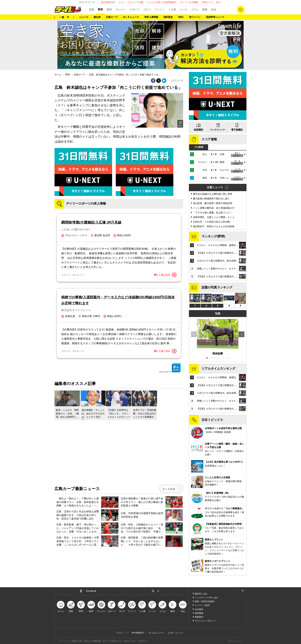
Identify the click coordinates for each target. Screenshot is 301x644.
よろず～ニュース (175, 633)
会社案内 (199, 609)
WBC (181, 17)
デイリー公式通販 (189, 2)
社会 (214, 9)
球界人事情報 (151, 17)
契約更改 (168, 17)
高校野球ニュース (215, 17)
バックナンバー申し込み (206, 598)
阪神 (109, 9)
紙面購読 (198, 130)
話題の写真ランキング (217, 287)
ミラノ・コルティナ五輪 (131, 2)
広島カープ (207, 2)
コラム (195, 9)
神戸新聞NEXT (138, 633)
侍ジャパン (195, 17)
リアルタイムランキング (218, 369)
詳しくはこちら (165, 275)
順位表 (97, 17)
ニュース (84, 17)
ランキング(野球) (213, 236)
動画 (205, 9)
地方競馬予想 (108, 2)
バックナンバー (218, 130)
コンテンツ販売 (202, 605)
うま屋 (172, 9)
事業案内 (199, 617)
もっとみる (169, 489)
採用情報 (199, 613)
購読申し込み (201, 594)
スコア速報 (209, 139)
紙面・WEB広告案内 (205, 601)
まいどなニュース (156, 633)
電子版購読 (237, 130)
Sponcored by (170, 368)
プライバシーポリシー (205, 621)
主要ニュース (215, 187)
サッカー (121, 9)
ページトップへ (242, 591)
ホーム (58, 75)
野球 (100, 9)
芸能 (92, 9)
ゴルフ (147, 9)
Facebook (91, 591)
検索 (241, 10)
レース (183, 9)
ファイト (160, 9)
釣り (219, 2)
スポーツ (134, 9)
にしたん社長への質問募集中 (162, 2)
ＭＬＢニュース (131, 17)
